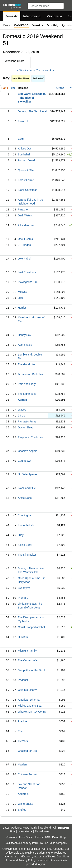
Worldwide (54, 16)
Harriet (22, 308)
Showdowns (42, 831)
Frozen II (23, 121)
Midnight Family (27, 651)
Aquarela (23, 794)
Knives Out (24, 149)
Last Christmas (27, 272)
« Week (22, 70)
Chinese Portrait (27, 774)
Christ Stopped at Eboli (32, 627)
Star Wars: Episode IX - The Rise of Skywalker (32, 98)
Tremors (23, 741)
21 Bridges (24, 245)
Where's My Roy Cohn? (32, 712)
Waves (22, 410)
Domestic (12, 16)
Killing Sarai (25, 545)
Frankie (22, 721)
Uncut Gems (25, 239)
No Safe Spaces (28, 474)
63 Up (21, 416)
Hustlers (23, 637)
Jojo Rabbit (25, 259)
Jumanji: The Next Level (32, 111)
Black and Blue (27, 488)
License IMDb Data (46, 837)
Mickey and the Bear (30, 706)
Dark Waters (25, 215)
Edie (21, 731)
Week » (49, 70)
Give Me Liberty (27, 690)
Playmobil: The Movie (31, 437)
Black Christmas (28, 190)
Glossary (12, 837)
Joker (21, 298)
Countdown (25, 461)
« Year (31, 70)
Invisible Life (26, 525)
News (26, 828)
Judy (21, 535)
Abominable (25, 345)
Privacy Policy (27, 860)
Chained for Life (27, 751)
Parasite (23, 209)
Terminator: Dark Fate (31, 374)
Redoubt (23, 680)
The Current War (28, 660)
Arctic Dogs (25, 498)
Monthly (53, 25)
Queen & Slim (26, 170)
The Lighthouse (27, 394)
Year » (40, 70)
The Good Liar (26, 364)
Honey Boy (24, 335)
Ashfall (22, 400)
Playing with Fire (28, 282)
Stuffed (22, 810)
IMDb (52, 843)
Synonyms (24, 588)
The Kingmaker (27, 555)
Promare (23, 598)
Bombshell (24, 154)
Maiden (22, 765)
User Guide (26, 837)
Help (63, 837)
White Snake (25, 804)
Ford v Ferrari (26, 180)
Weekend (45, 828)
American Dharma (29, 700)
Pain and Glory (27, 384)
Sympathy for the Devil (31, 670)
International (32, 16)
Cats (21, 139)
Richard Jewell (27, 160)
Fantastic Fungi (27, 421)
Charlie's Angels (27, 451)
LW (13, 88)
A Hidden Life (26, 225)
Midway (22, 292)
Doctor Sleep (26, 427)
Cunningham (25, 515)
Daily (7, 25)
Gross (60, 88)
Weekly (38, 25)
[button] (67, 5)
